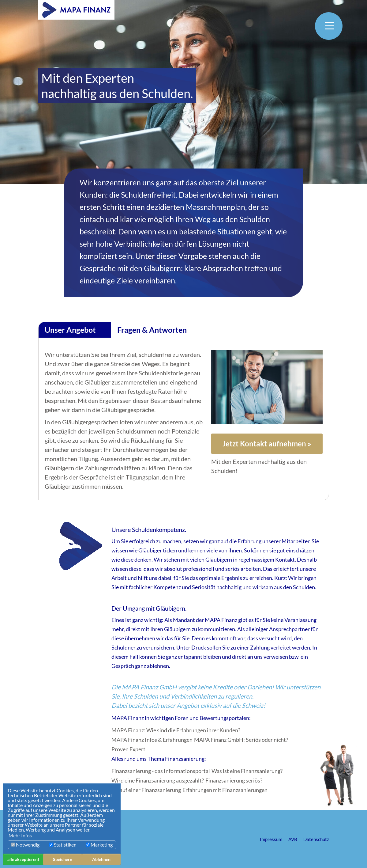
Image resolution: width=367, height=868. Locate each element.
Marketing (99, 845)
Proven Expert (128, 749)
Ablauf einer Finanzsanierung (146, 790)
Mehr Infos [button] (20, 835)
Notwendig (25, 845)
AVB (293, 839)
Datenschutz (316, 839)
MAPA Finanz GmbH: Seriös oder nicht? (241, 740)
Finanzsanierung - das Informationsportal (161, 771)
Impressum (271, 839)
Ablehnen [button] (101, 859)
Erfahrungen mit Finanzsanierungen (225, 790)
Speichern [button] (63, 859)
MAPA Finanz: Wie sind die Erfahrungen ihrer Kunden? (176, 730)
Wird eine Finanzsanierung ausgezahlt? (158, 781)
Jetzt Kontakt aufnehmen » (267, 443)
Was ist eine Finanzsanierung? (247, 771)
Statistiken (63, 845)
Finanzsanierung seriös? (234, 781)
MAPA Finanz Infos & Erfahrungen (152, 740)
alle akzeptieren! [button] (23, 859)
